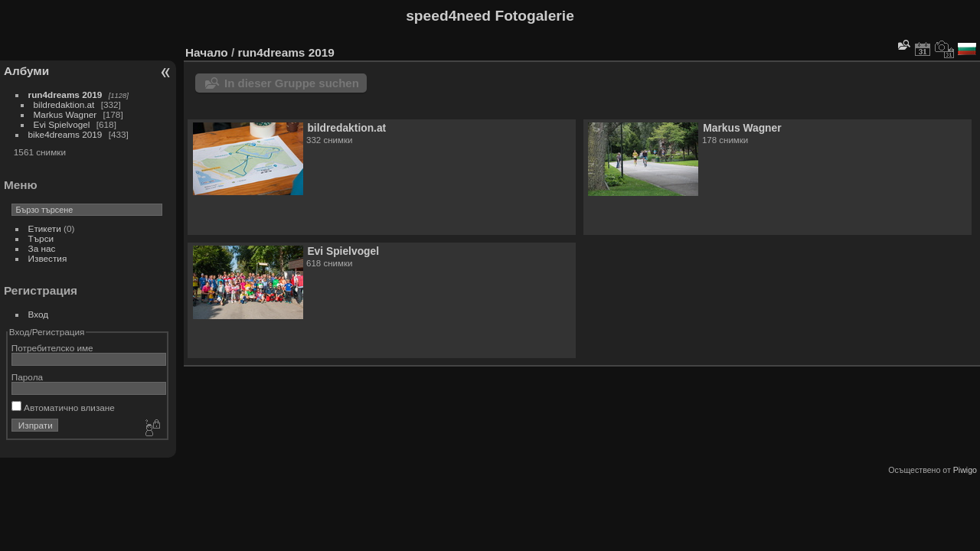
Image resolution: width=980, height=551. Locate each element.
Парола (27, 377)
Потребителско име (52, 348)
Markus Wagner (65, 114)
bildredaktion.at (64, 104)
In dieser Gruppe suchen (292, 83)
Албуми (26, 71)
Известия (48, 258)
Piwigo (965, 470)
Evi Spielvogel (62, 124)
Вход (39, 314)
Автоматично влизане (63, 408)
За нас (42, 248)
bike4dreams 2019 (65, 134)
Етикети (45, 228)
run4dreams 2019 (65, 95)
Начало (207, 52)
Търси (41, 238)
